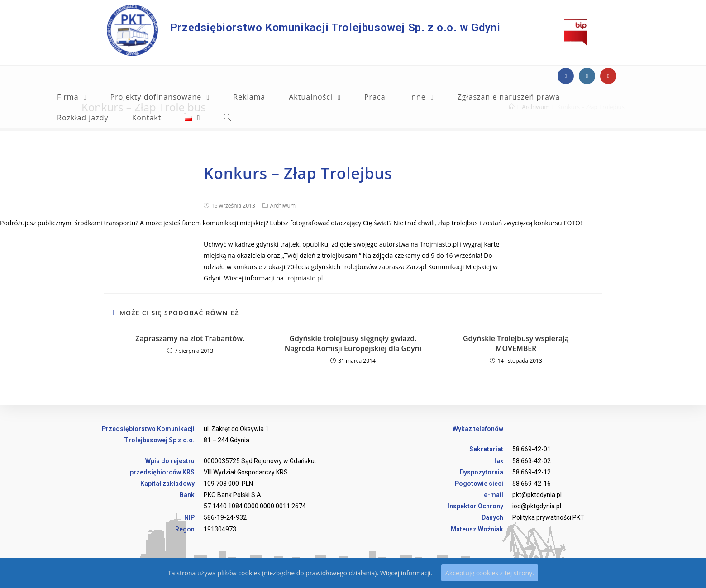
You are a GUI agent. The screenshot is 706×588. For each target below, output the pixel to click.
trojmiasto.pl (304, 278)
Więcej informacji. (406, 573)
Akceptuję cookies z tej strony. (490, 573)
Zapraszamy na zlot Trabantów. (190, 338)
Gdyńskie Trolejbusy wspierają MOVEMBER (516, 343)
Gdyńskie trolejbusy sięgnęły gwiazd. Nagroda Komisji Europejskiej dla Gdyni (353, 343)
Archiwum (283, 206)
